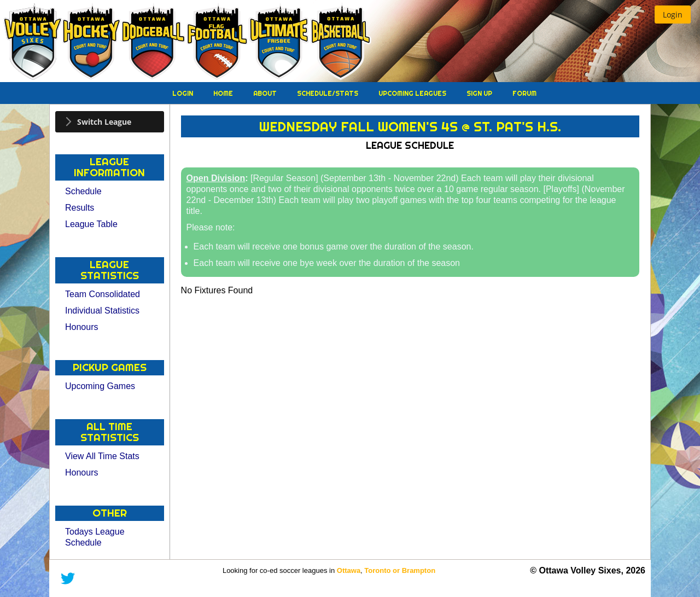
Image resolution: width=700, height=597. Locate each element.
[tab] (110, 122)
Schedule (83, 191)
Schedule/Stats (328, 93)
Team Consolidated (103, 294)
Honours (81, 327)
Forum (524, 93)
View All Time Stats (102, 456)
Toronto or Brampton (400, 570)
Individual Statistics (102, 311)
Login (183, 93)
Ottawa (349, 570)
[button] (673, 15)
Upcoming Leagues (413, 93)
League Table (91, 224)
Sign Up (480, 93)
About (266, 93)
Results (80, 208)
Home (224, 93)
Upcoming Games (100, 386)
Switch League (104, 122)
